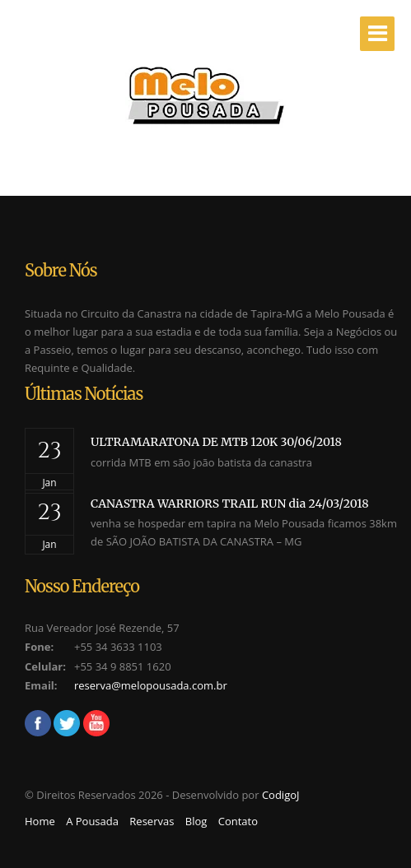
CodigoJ (281, 795)
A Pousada (92, 821)
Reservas (152, 821)
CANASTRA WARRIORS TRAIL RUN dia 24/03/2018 (230, 504)
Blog (196, 821)
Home (40, 821)
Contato (238, 821)
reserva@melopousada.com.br (151, 685)
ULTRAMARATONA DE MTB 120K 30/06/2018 (216, 442)
